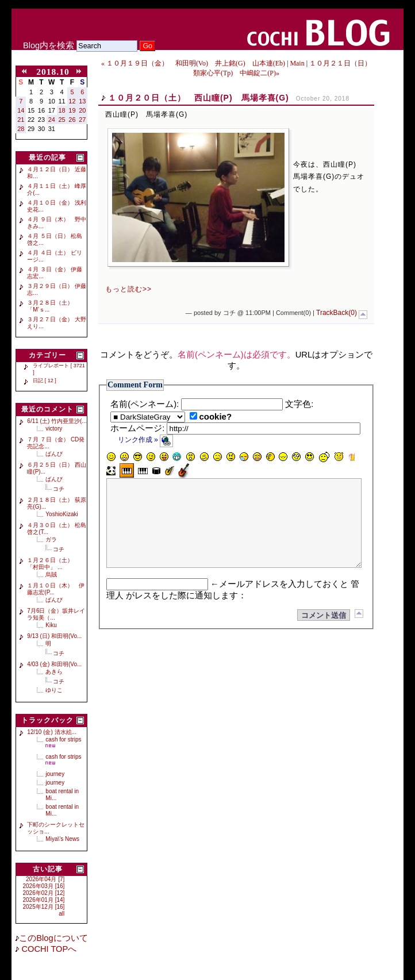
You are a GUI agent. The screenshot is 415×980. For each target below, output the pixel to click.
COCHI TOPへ (48, 949)
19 (72, 110)
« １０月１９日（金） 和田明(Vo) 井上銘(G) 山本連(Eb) (193, 63)
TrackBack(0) (337, 313)
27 (82, 120)
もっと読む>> (128, 289)
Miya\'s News (62, 839)
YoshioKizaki (62, 514)
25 (62, 120)
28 (21, 129)
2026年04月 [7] (45, 879)
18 (62, 110)
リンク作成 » (146, 440)
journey (55, 774)
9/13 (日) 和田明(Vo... (54, 636)
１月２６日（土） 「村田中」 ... (53, 564)
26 (72, 120)
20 (82, 110)
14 (21, 110)
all (62, 914)
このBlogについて (53, 938)
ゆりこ (54, 690)
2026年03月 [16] (44, 886)
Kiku (51, 625)
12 (72, 101)
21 (21, 120)
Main (297, 63)
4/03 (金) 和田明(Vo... (54, 664)
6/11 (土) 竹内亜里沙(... (57, 421)
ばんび (54, 454)
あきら (54, 672)
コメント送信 (324, 633)
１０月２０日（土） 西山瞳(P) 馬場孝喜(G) (199, 98)
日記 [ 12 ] (45, 381)
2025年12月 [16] (44, 907)
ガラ (51, 539)
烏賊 (51, 574)
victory (54, 428)
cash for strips (63, 739)
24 (52, 120)
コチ (59, 489)
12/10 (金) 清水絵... (52, 732)
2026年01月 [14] (44, 900)
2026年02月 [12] (44, 893)
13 (82, 101)
